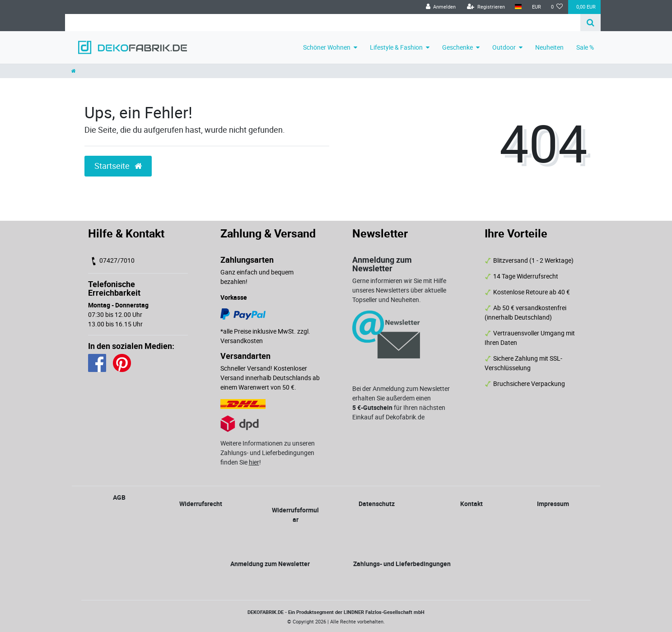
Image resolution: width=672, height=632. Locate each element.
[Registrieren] (486, 7)
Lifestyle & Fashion (396, 47)
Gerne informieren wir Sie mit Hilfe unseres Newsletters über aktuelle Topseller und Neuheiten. (399, 290)
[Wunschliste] (557, 7)
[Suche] (590, 23)
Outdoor (504, 47)
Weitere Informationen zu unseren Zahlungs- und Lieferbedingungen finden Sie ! (268, 453)
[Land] (518, 7)
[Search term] (323, 23)
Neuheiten (549, 47)
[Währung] (536, 7)
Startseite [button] (118, 166)
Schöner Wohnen (327, 47)
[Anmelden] (441, 7)
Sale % (585, 47)
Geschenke (457, 47)
